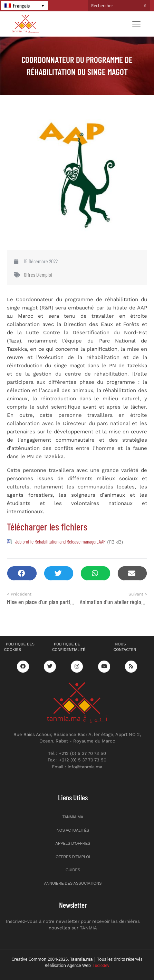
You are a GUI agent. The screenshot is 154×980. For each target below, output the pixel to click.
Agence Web (88, 966)
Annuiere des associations (73, 883)
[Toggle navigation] (136, 24)
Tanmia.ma (73, 817)
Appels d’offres (73, 843)
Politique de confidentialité (69, 647)
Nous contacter (125, 647)
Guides (73, 870)
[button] (22, 573)
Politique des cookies (19, 647)
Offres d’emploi (73, 857)
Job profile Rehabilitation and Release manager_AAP (60, 541)
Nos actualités (73, 830)
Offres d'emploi (38, 275)
